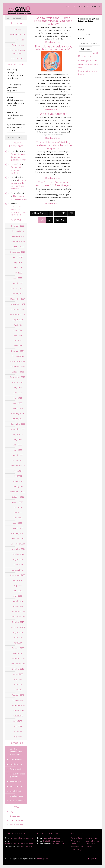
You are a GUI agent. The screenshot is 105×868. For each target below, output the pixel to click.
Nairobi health (16, 791)
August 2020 (18, 502)
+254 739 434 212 (26, 847)
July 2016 (18, 679)
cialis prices (16, 164)
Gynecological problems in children (17, 170)
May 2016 (18, 690)
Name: (81, 30)
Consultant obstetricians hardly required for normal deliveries (16, 101)
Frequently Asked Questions (18, 52)
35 (50, 220)
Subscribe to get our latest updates (89, 20)
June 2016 (18, 684)
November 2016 (18, 664)
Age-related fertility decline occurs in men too (16, 128)
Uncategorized (16, 796)
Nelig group (43, 859)
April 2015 (18, 731)
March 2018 (18, 601)
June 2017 (18, 638)
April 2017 (18, 643)
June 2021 (18, 471)
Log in (12, 811)
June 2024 (18, 330)
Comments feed (17, 820)
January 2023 (18, 419)
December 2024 (18, 299)
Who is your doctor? (53, 114)
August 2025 (18, 257)
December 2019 (18, 544)
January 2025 (18, 294)
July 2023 (18, 387)
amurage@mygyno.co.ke (22, 838)
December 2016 (18, 658)
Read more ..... (52, 42)
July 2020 (18, 507)
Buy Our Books (18, 58)
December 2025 (18, 236)
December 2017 (18, 612)
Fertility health (16, 769)
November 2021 (18, 466)
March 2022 (18, 455)
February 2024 (18, 351)
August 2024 (18, 320)
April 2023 (18, 403)
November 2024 (18, 304)
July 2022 (18, 440)
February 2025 (18, 288)
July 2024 (18, 325)
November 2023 (18, 367)
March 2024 (18, 346)
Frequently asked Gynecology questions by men (18, 157)
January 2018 (18, 606)
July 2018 (18, 585)
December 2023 (18, 361)
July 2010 (18, 737)
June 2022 (18, 445)
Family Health (18, 45)
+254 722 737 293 (59, 844)
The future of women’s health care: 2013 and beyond (53, 184)
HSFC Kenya (15, 781)
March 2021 (18, 481)
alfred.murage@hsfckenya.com (19, 844)
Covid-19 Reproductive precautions (16, 752)
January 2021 (18, 486)
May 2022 (18, 450)
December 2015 (18, 705)
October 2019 (18, 554)
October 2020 (18, 497)
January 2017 (18, 653)
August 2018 (18, 580)
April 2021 (18, 476)
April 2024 (18, 341)
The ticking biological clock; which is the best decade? (53, 48)
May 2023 (18, 398)
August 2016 (18, 674)
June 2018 (18, 591)
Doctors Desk (16, 759)
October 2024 (18, 309)
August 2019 (18, 559)
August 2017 (18, 632)
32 (64, 213)
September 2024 (18, 314)
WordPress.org (16, 825)
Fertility (18, 29)
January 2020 (18, 539)
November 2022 (18, 429)
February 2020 (18, 533)
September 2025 (18, 252)
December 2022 (18, 424)
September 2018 (18, 575)
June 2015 (18, 721)
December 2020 (18, 492)
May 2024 (18, 335)
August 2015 (18, 716)
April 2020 (18, 523)
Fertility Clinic (76, 838)
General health (92, 841)
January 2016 (18, 700)
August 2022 (18, 434)
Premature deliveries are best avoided (15, 115)
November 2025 (18, 242)
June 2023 (18, 393)
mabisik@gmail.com (52, 838)
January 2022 (18, 460)
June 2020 (18, 513)
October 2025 (18, 247)
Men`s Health (18, 40)
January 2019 (18, 570)
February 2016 (18, 695)
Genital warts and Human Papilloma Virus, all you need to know (53, 21)
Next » (60, 220)
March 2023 (18, 408)
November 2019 (18, 549)
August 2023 (18, 382)
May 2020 (18, 518)
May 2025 (18, 273)
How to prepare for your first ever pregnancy (16, 88)
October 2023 (18, 372)
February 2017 (18, 648)
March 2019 (18, 565)
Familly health (16, 764)
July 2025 (18, 262)
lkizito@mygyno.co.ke (53, 841)
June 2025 (18, 268)
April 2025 (18, 278)
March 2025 (18, 283)
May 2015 (18, 726)
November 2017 (18, 617)
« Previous (39, 213)
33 (72, 213)
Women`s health (18, 35)
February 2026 (18, 226)
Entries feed (15, 816)
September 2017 (18, 627)
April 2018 (18, 596)
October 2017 (18, 622)
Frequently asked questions (17, 775)
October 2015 (18, 711)
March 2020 (18, 528)
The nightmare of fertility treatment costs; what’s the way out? (53, 145)
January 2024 (18, 356)
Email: (81, 39)
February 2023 (18, 413)
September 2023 (18, 377)
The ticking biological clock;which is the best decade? (15, 74)
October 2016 (18, 669)
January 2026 (18, 231)
